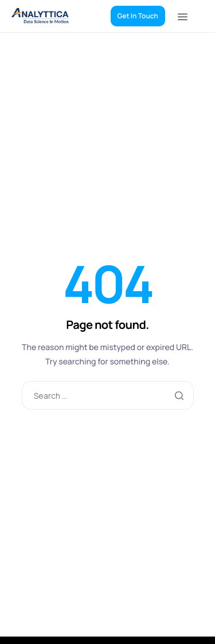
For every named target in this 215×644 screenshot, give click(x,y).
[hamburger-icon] (190, 16)
